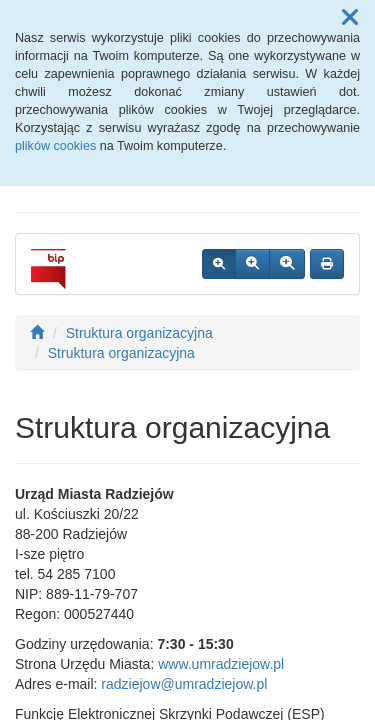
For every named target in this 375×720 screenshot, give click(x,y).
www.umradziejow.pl (221, 664)
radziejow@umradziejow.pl (184, 684)
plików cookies (55, 146)
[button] (350, 18)
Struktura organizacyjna (139, 333)
